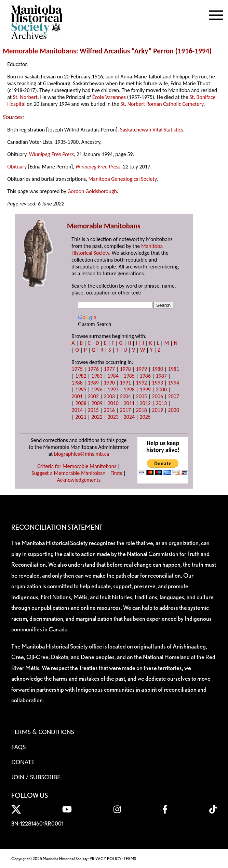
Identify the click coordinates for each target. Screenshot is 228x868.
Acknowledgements (79, 480)
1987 (161, 376)
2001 (77, 396)
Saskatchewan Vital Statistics (152, 130)
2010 (113, 403)
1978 (125, 369)
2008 (81, 403)
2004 (125, 396)
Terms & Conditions (43, 732)
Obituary (17, 167)
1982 (81, 376)
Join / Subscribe (36, 777)
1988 (77, 383)
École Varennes (109, 97)
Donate (23, 762)
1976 (93, 369)
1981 (174, 369)
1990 (109, 383)
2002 (93, 396)
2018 (142, 410)
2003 (109, 396)
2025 (145, 417)
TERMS (130, 859)
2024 (129, 417)
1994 (202, 51)
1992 (142, 383)
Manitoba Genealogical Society (123, 179)
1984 (113, 376)
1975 (77, 369)
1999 (145, 389)
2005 (142, 396)
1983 (97, 376)
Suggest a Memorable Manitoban (68, 473)
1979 (142, 369)
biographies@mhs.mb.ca (82, 454)
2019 (158, 410)
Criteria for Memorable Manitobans (77, 466)
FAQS (18, 747)
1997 (113, 389)
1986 (145, 376)
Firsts (116, 473)
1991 (125, 383)
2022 (97, 417)
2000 (161, 389)
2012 (145, 403)
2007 (174, 396)
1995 (81, 389)
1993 (158, 383)
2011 (129, 403)
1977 (109, 369)
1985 (129, 376)
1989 (93, 383)
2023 (113, 417)
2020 (174, 410)
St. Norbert (25, 97)
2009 (97, 403)
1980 (158, 369)
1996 (97, 389)
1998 (129, 389)
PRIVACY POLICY (106, 859)
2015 (93, 410)
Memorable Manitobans (39, 51)
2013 (161, 403)
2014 (77, 410)
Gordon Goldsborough (92, 191)
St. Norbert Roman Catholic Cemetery (162, 104)
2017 (125, 410)
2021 (81, 417)
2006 (158, 396)
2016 (109, 410)
